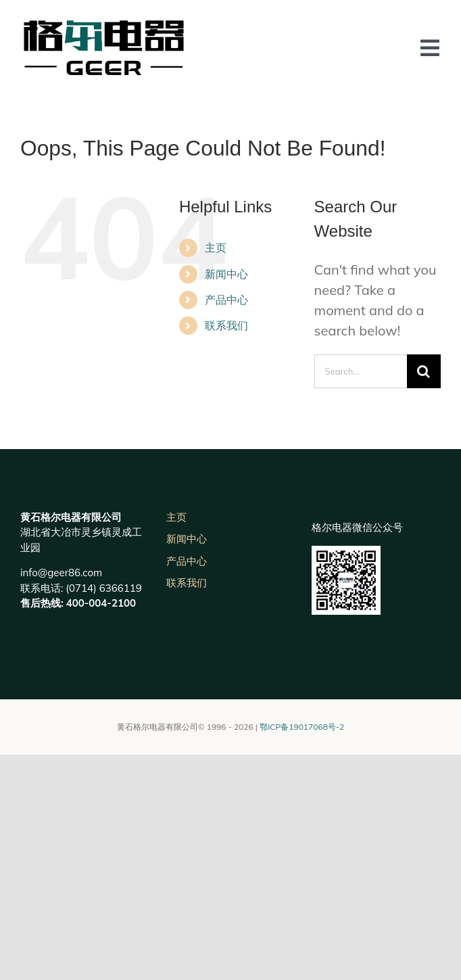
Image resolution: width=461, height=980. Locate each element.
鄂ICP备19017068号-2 (302, 727)
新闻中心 (226, 274)
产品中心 (226, 300)
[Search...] (361, 371)
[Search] (424, 371)
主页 (216, 248)
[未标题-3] (103, 27)
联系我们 (226, 325)
